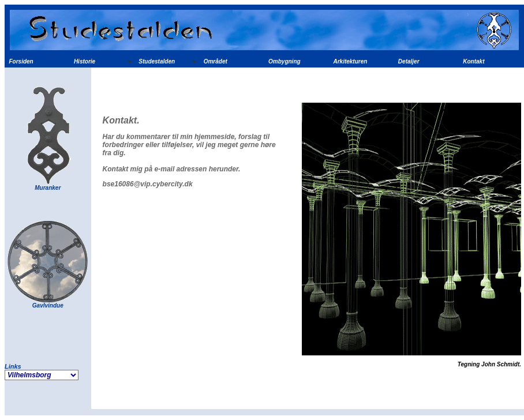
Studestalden (157, 61)
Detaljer (409, 61)
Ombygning (285, 61)
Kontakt (474, 61)
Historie (85, 61)
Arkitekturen (350, 61)
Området (216, 61)
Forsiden (21, 61)
